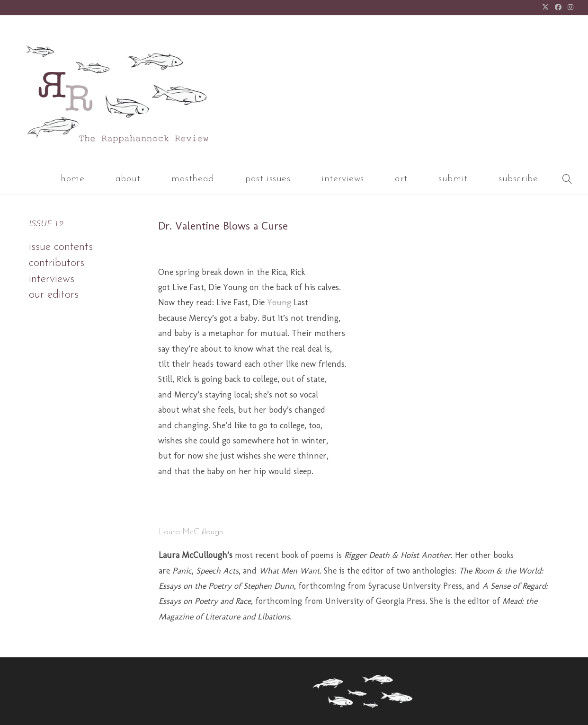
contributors (57, 263)
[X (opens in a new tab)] (546, 8)
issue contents (61, 247)
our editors (54, 295)
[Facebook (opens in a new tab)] (558, 8)
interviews (52, 279)
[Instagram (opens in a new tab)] (569, 8)
